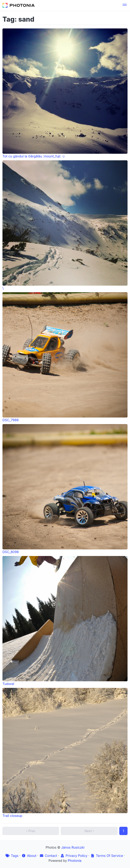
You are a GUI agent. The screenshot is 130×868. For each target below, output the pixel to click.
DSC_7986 (65, 357)
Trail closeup (65, 753)
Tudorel (65, 621)
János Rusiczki (73, 847)
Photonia (75, 861)
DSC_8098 (65, 489)
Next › (89, 831)
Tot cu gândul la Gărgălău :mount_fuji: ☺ (65, 93)
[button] (125, 5)
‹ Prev (31, 831)
